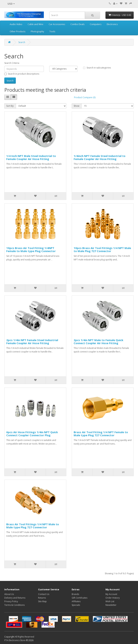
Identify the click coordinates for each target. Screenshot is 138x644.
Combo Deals (77, 24)
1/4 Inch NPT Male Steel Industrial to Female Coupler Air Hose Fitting (31, 157)
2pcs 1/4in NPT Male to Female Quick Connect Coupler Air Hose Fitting (98, 342)
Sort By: (10, 106)
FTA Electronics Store (15, 640)
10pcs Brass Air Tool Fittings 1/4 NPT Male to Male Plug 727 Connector (102, 249)
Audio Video (16, 24)
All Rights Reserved (25, 637)
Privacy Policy (11, 601)
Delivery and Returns (15, 598)
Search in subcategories (97, 68)
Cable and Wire (35, 24)
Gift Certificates (80, 598)
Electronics (112, 24)
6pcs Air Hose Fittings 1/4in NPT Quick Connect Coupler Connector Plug (32, 434)
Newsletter (111, 605)
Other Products (18, 31)
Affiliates (76, 601)
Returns (42, 598)
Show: (77, 106)
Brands (75, 594)
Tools (52, 31)
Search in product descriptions (22, 74)
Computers (96, 24)
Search (22, 42)
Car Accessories (57, 24)
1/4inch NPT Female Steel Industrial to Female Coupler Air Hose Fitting (100, 157)
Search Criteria (12, 63)
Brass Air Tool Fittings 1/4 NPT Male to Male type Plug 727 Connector (33, 526)
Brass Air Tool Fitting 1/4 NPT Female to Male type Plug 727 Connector (101, 434)
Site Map (42, 601)
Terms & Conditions (14, 605)
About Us (9, 594)
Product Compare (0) (85, 97)
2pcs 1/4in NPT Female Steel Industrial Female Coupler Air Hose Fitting (32, 342)
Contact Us (44, 594)
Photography (37, 31)
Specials (76, 605)
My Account (111, 594)
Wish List (110, 601)
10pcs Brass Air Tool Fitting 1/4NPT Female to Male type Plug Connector (31, 249)
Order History (113, 598)
